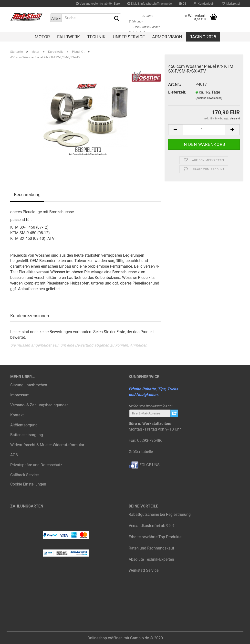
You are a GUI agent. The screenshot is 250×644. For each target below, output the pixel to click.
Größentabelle (141, 452)
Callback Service (24, 475)
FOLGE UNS (144, 465)
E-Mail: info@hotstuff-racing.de (149, 4)
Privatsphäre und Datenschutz (36, 465)
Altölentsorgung (24, 425)
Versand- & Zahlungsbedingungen (39, 405)
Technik (96, 37)
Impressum (20, 395)
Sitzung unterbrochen (29, 385)
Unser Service (129, 37)
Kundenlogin (204, 4)
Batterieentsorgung (27, 435)
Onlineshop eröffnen (105, 638)
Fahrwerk (68, 37)
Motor (42, 37)
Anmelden (139, 345)
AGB (14, 455)
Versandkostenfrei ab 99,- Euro (98, 4)
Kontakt (17, 415)
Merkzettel (231, 4)
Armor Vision (167, 37)
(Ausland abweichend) (209, 98)
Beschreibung (27, 195)
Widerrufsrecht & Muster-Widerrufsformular (47, 445)
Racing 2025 (203, 37)
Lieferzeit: (177, 92)
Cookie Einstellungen (28, 484)
